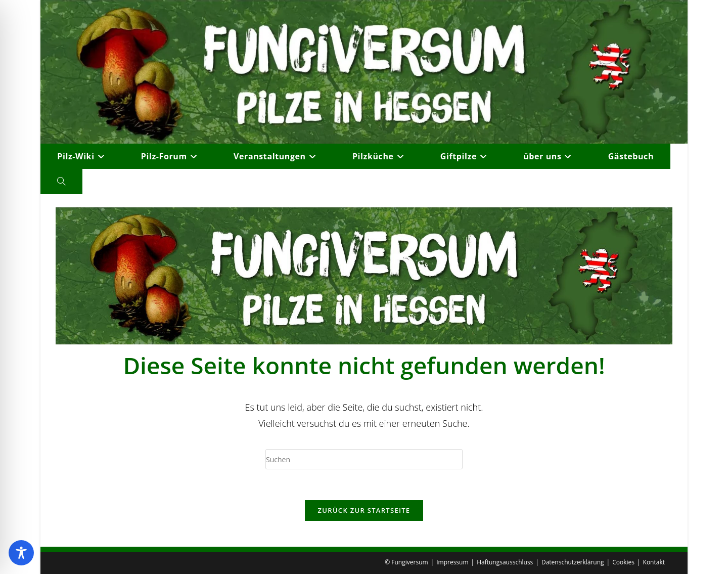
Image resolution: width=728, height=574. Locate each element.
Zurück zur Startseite (364, 510)
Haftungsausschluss (505, 562)
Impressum (452, 562)
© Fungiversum (406, 562)
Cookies (623, 562)
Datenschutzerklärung (573, 562)
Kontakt (654, 562)
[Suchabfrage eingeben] (364, 459)
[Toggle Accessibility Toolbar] (21, 553)
